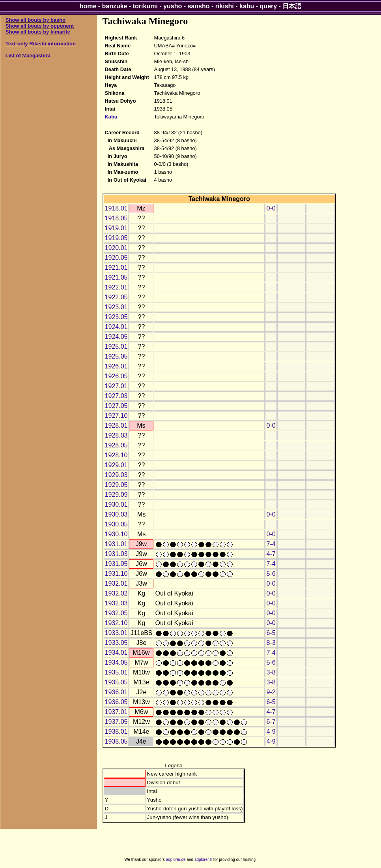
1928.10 (116, 455)
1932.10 (116, 623)
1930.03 (116, 514)
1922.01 (116, 287)
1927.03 (116, 396)
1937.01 (116, 712)
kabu (247, 6)
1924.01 (116, 327)
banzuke (115, 6)
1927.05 (116, 406)
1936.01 (116, 692)
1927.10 (116, 416)
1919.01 (116, 228)
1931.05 (116, 564)
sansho (198, 6)
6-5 (271, 633)
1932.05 (116, 613)
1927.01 (116, 386)
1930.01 (116, 504)
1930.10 (116, 534)
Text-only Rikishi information (41, 44)
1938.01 (116, 732)
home (88, 6)
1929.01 (116, 465)
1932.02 (116, 593)
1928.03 (116, 435)
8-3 (271, 643)
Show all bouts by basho (35, 20)
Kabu (111, 117)
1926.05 (116, 376)
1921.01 (116, 268)
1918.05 (116, 218)
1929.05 (116, 485)
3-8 (271, 672)
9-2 (271, 692)
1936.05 (116, 702)
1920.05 (116, 258)
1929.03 (116, 475)
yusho (173, 6)
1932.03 (116, 603)
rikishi (225, 6)
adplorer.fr (203, 860)
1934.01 (116, 653)
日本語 (292, 6)
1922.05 (116, 297)
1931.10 (116, 574)
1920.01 (116, 248)
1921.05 (116, 277)
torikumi (145, 6)
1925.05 (116, 356)
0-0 (271, 208)
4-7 (271, 554)
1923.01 (116, 307)
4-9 (271, 732)
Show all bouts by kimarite (38, 32)
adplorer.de (176, 860)
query (269, 6)
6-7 (271, 722)
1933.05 (116, 643)
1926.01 (116, 366)
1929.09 (116, 495)
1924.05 (116, 337)
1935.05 (116, 682)
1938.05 (116, 741)
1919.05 (116, 238)
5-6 (271, 574)
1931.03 (116, 554)
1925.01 (116, 347)
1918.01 (116, 208)
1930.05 (116, 524)
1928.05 (116, 445)
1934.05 (116, 662)
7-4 (271, 544)
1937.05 (116, 722)
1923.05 (116, 317)
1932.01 (116, 583)
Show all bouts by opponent (40, 26)
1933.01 (116, 633)
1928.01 (116, 426)
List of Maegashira (28, 55)
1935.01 (116, 672)
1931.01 (116, 544)
